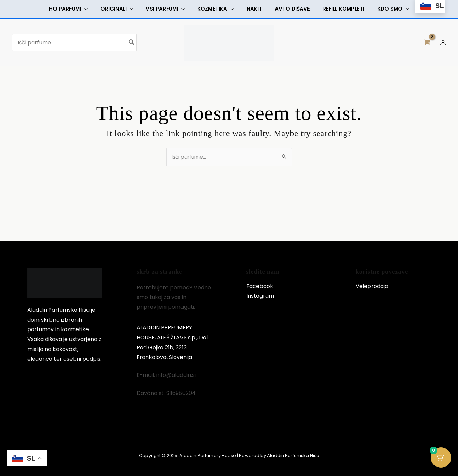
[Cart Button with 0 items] (441, 459)
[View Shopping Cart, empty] (427, 44)
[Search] (132, 45)
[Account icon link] (443, 45)
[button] (75, 10)
